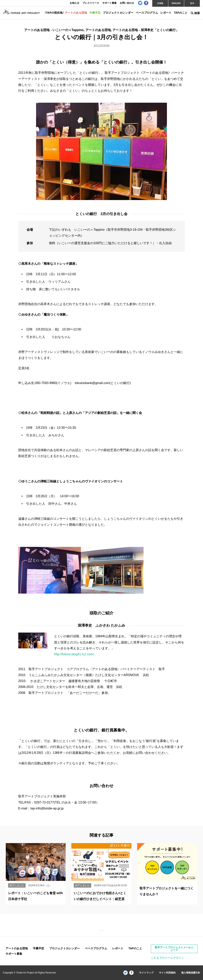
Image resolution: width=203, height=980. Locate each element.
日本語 (160, 3)
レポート (166, 13)
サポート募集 (14, 954)
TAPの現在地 (54, 13)
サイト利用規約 (167, 973)
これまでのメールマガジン (168, 958)
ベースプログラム (147, 13)
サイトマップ (146, 973)
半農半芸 (95, 13)
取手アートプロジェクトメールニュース (174, 949)
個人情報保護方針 (191, 973)
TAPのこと (181, 13)
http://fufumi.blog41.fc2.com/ (74, 654)
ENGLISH (176, 3)
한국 (192, 3)
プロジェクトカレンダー (118, 13)
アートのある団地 (76, 13)
